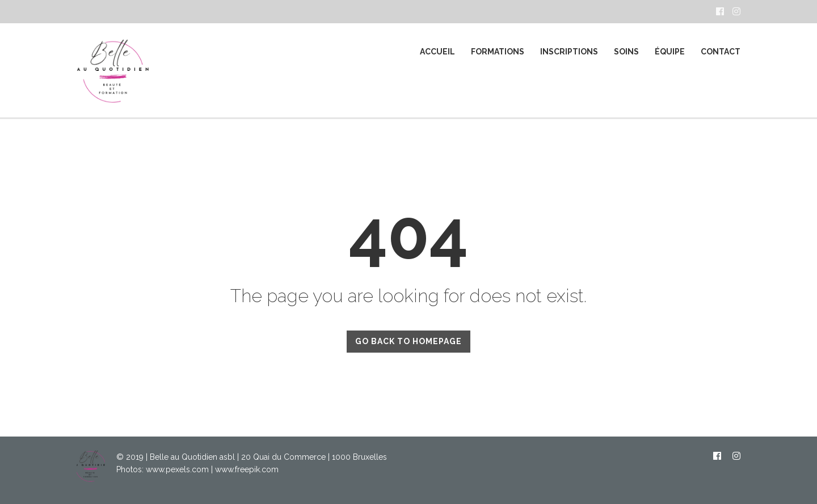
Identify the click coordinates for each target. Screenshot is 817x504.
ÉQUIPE (670, 52)
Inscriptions (569, 52)
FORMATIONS (498, 52)
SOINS (626, 52)
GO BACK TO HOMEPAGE (408, 341)
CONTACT (721, 52)
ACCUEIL (437, 52)
